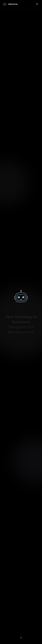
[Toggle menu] (37, 4)
